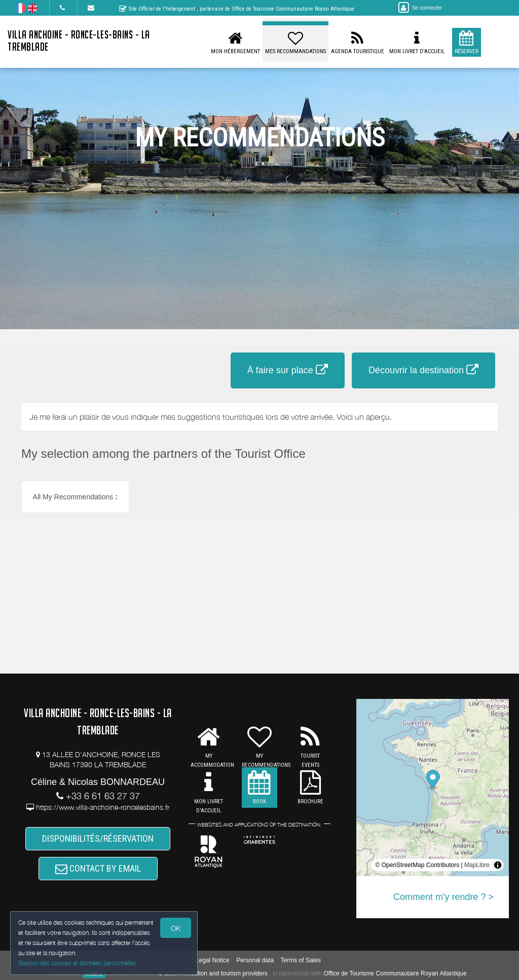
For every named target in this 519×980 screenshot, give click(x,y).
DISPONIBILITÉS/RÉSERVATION (98, 838)
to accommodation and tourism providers (213, 973)
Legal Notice (213, 960)
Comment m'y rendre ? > (443, 897)
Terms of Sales (301, 960)
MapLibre (477, 865)
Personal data (255, 960)
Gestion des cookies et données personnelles (77, 963)
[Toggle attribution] (498, 865)
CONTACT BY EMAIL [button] (98, 868)
